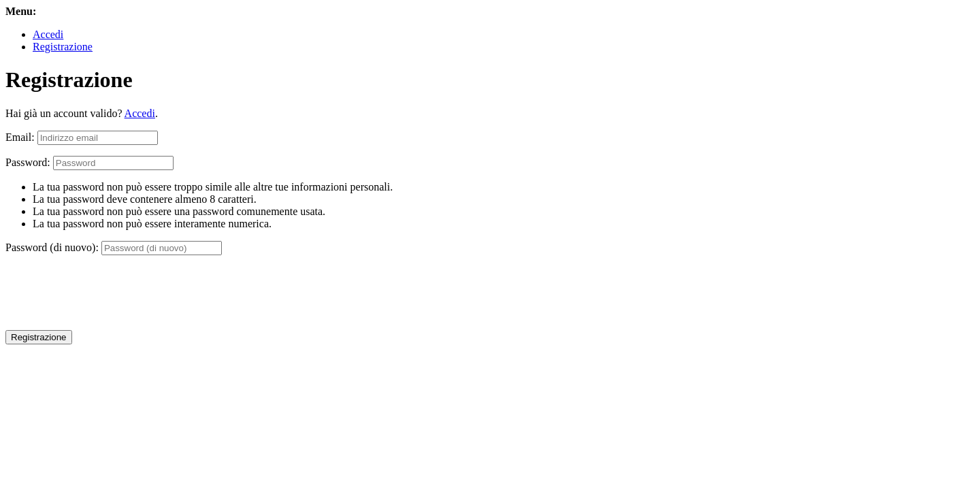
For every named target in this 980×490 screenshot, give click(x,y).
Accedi (48, 34)
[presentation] (109, 293)
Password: (28, 162)
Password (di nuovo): (52, 247)
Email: (20, 137)
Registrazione (63, 47)
